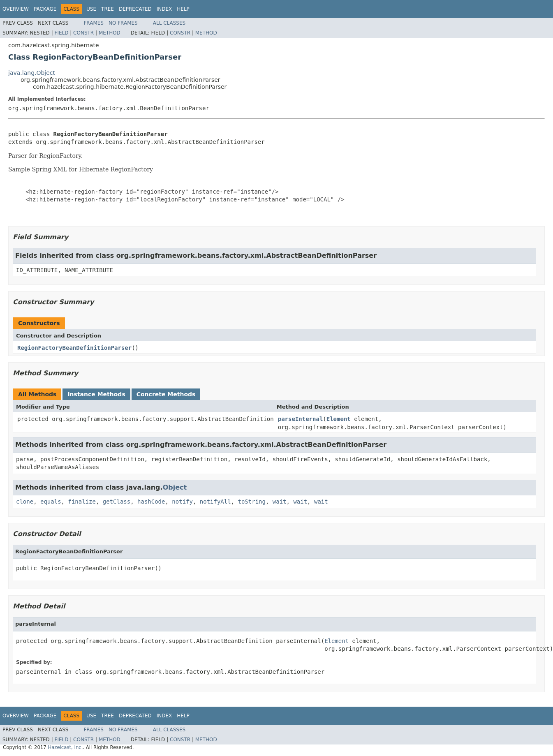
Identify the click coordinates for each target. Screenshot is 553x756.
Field (61, 33)
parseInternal (301, 419)
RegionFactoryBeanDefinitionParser (74, 348)
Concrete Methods (166, 394)
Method (110, 33)
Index (164, 9)
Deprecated (135, 9)
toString (252, 502)
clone (25, 502)
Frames (94, 23)
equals (51, 502)
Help (183, 9)
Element (339, 419)
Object (175, 487)
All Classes (169, 23)
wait (280, 502)
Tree (108, 9)
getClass (117, 502)
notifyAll (215, 502)
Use (91, 9)
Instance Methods (96, 394)
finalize (82, 502)
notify (182, 502)
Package (45, 9)
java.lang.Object (32, 73)
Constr (83, 33)
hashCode (151, 502)
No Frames (123, 23)
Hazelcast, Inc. (65, 747)
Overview (16, 9)
